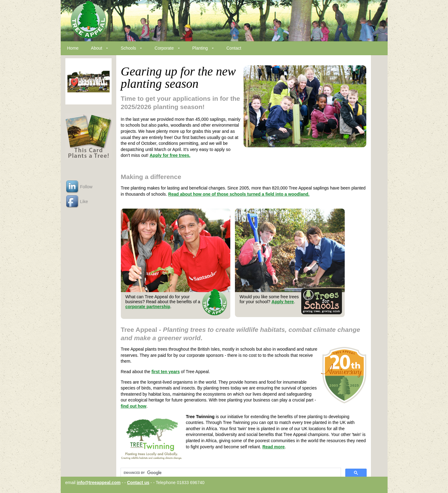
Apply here (283, 302)
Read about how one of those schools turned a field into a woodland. (239, 194)
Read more (273, 447)
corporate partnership (148, 307)
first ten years (166, 372)
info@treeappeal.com (99, 483)
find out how (134, 406)
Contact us (138, 483)
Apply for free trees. (170, 155)
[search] (230, 473)
